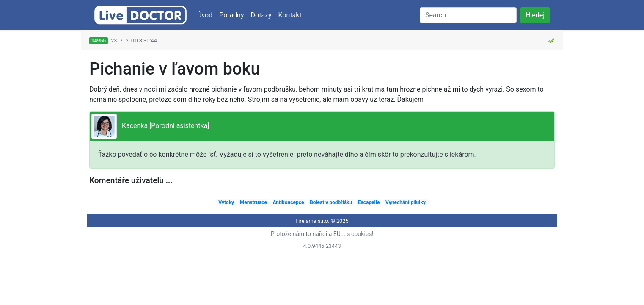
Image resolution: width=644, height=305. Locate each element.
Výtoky (226, 202)
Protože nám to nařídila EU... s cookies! (322, 234)
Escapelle (369, 202)
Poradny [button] (231, 15)
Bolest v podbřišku (331, 202)
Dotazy (261, 15)
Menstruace (253, 202)
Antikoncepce (288, 202)
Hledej (535, 15)
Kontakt (290, 15)
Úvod (205, 15)
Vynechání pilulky (406, 202)
